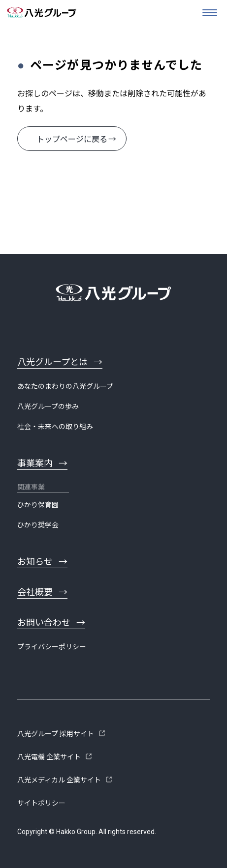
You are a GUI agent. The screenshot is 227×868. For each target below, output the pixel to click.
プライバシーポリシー (52, 647)
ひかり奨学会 (38, 525)
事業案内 (35, 463)
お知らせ (35, 562)
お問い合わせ (44, 622)
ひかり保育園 (38, 505)
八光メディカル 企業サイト (59, 780)
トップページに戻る (72, 139)
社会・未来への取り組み (55, 427)
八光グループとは (52, 362)
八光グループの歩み (48, 406)
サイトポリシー (41, 803)
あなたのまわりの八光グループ (65, 386)
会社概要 (35, 592)
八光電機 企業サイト (49, 757)
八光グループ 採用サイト (56, 734)
